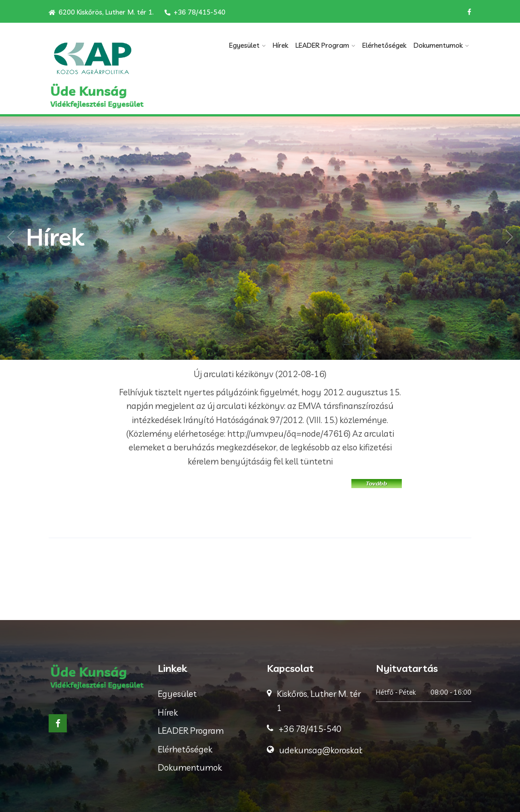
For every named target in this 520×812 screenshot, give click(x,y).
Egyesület (244, 45)
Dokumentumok (438, 45)
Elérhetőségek (384, 45)
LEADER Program (322, 45)
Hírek (280, 45)
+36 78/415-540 (195, 12)
